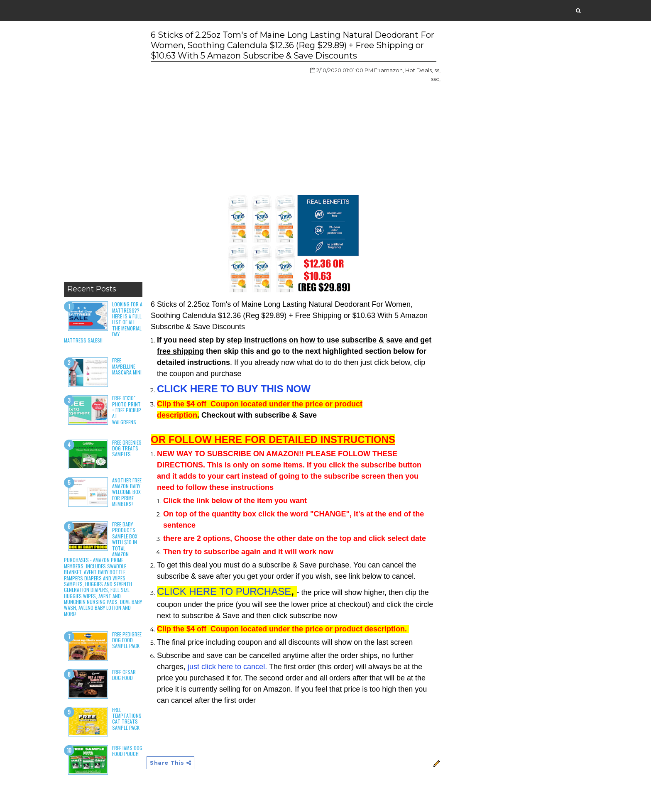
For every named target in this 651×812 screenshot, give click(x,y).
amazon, (392, 70)
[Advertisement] (103, 154)
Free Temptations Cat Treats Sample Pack (127, 719)
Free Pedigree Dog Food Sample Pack (127, 640)
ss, (437, 70)
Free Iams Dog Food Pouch (127, 751)
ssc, (436, 79)
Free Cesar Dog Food (124, 675)
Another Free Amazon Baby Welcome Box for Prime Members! (127, 492)
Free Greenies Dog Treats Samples (127, 448)
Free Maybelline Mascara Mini (127, 366)
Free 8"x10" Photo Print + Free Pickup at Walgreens (127, 410)
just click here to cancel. (227, 667)
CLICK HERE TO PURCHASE (224, 591)
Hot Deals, (419, 70)
